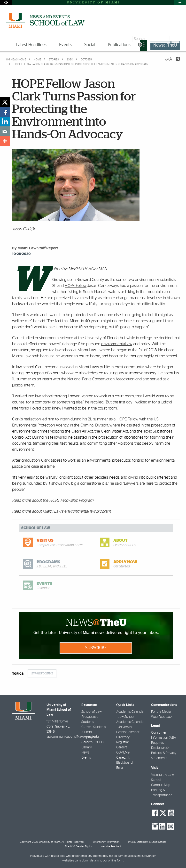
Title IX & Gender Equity (78, 847)
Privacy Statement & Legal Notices (147, 842)
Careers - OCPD (92, 742)
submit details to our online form (102, 861)
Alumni (87, 732)
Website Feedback (111, 847)
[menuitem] (143, 45)
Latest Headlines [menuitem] (31, 45)
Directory (123, 737)
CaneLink (123, 758)
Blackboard (124, 763)
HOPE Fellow (76, 286)
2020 (69, 60)
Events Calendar (128, 732)
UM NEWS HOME (16, 60)
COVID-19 (123, 753)
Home (37, 60)
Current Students (94, 727)
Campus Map (161, 785)
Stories (54, 60)
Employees (89, 737)
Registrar (123, 742)
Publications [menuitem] (119, 45)
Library (87, 747)
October (86, 60)
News (85, 753)
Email (120, 768)
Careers (122, 747)
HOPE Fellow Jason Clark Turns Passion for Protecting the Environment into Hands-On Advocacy (81, 64)
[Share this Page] (175, 62)
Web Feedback (162, 717)
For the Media (161, 712)
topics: (18, 674)
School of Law (92, 712)
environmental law (117, 344)
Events (86, 758)
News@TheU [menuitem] (165, 45)
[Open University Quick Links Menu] (180, 3)
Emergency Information (106, 842)
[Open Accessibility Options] (6, 3)
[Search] (175, 39)
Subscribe (96, 648)
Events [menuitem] (65, 45)
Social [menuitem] (90, 45)
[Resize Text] (169, 59)
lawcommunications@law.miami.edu (73, 737)
